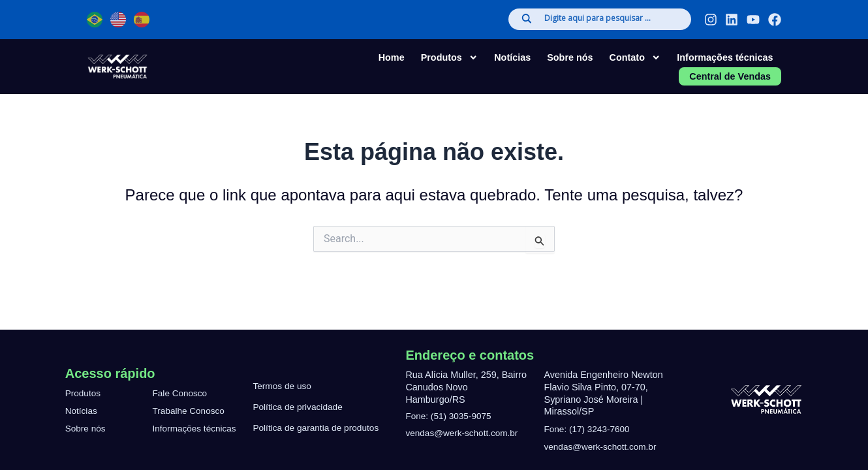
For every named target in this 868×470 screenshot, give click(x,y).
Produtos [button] (450, 57)
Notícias (512, 57)
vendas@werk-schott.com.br (465, 433)
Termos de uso (283, 386)
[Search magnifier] (526, 19)
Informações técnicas (725, 57)
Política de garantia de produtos (319, 428)
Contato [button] (635, 57)
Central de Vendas (730, 76)
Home (392, 57)
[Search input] (611, 19)
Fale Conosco (182, 381)
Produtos (84, 381)
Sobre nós (570, 57)
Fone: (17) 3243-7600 (590, 429)
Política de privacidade (300, 407)
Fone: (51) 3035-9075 (451, 416)
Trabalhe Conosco (191, 411)
